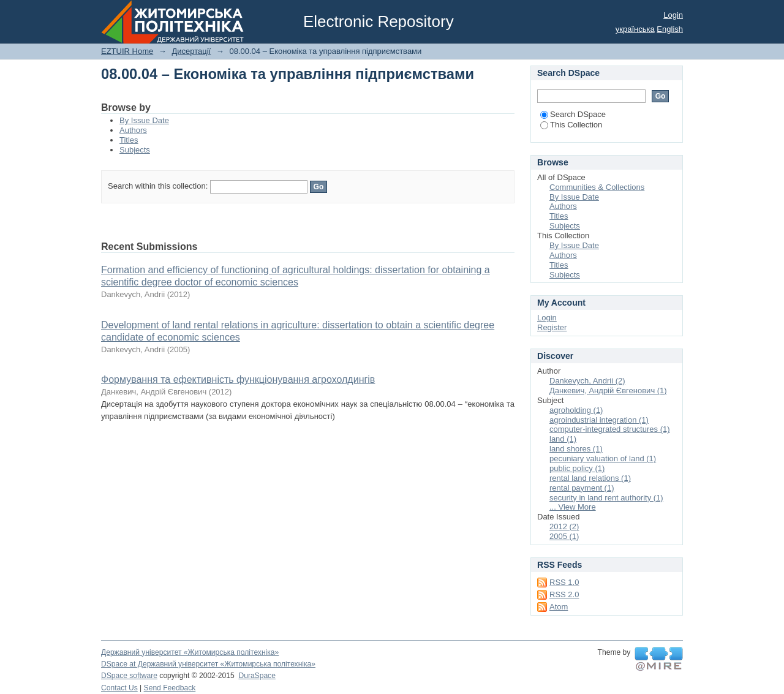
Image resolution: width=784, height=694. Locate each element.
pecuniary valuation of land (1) (603, 458)
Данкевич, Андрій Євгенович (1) (608, 390)
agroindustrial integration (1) (599, 420)
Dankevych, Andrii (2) (587, 381)
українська (635, 29)
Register (552, 327)
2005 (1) (564, 536)
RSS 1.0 (564, 582)
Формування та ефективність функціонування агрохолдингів (238, 379)
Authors (133, 130)
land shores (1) (576, 449)
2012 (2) (564, 526)
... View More (573, 507)
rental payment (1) (582, 488)
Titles (129, 140)
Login (673, 15)
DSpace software (129, 676)
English (670, 29)
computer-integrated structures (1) (610, 429)
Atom (559, 607)
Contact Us (119, 688)
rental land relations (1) (590, 478)
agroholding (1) (576, 410)
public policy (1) (577, 468)
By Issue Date (144, 120)
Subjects (135, 150)
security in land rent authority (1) (606, 498)
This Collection (571, 125)
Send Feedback (170, 688)
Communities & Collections (597, 187)
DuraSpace (257, 676)
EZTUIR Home (127, 51)
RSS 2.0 (564, 594)
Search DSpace (573, 114)
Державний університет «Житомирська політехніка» (190, 652)
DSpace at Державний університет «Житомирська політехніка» (208, 664)
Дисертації (191, 51)
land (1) (563, 439)
